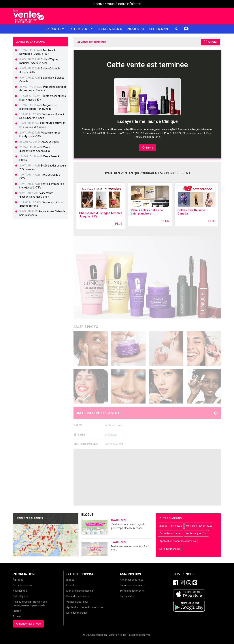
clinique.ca (111, 435)
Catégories (55, 29)
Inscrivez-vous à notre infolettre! (117, 4)
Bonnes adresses (110, 29)
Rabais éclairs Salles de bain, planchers (147, 212)
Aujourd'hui (136, 29)
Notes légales (21, 596)
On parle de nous (22, 585)
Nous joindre (20, 591)
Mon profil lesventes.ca (199, 526)
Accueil (17, 616)
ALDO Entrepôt (50, 142)
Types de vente (81, 29)
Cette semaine (159, 29)
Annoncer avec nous (28, 624)
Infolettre (177, 526)
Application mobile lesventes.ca (178, 541)
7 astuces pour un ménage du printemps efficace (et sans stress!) (128, 528)
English (17, 611)
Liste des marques (170, 549)
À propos (18, 580)
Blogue (163, 526)
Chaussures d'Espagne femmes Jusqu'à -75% (101, 215)
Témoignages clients (132, 591)
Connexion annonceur (132, 585)
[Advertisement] (147, 477)
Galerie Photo (86, 327)
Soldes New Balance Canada (191, 212)
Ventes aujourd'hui (196, 533)
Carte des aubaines (171, 533)
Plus (119, 224)
